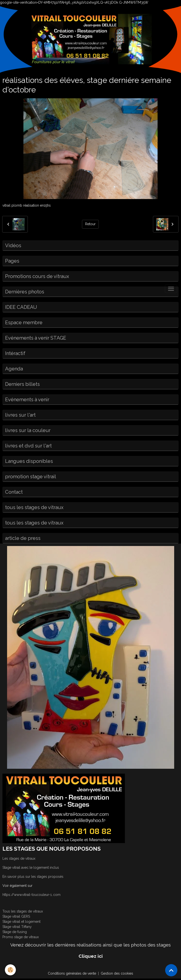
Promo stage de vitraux (21, 937)
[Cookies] (10, 970)
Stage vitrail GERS (16, 916)
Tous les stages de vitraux (23, 911)
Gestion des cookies (117, 973)
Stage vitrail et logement (21, 922)
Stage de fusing (15, 932)
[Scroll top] (171, 970)
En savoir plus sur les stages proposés (33, 877)
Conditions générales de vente (72, 973)
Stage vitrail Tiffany (17, 927)
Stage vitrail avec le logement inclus (31, 868)
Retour (90, 224)
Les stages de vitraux (19, 858)
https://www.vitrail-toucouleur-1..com (31, 895)
